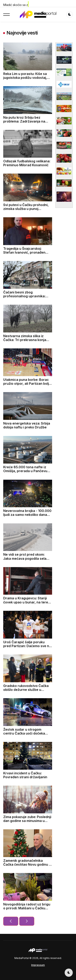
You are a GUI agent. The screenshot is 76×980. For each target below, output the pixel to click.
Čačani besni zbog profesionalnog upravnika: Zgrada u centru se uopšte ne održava (27, 298)
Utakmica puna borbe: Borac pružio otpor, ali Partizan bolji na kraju (26, 384)
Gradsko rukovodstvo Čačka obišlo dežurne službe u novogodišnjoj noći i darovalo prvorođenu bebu (26, 692)
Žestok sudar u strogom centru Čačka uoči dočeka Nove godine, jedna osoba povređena (24, 735)
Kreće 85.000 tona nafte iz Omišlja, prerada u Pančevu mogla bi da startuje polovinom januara (28, 473)
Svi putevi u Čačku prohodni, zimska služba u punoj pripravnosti (26, 209)
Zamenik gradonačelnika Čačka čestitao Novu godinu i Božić (26, 864)
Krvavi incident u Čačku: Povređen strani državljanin (25, 775)
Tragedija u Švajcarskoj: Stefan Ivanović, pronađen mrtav (24, 252)
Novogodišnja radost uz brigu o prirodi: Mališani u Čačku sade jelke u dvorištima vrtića (27, 908)
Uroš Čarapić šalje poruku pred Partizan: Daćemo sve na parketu (27, 646)
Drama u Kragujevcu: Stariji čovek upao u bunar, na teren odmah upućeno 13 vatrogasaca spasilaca (27, 604)
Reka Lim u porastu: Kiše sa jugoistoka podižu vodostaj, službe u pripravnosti (25, 78)
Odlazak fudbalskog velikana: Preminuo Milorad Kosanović (27, 163)
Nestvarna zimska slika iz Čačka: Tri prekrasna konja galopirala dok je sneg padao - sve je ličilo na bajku (27, 342)
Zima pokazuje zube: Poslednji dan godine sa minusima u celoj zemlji (27, 821)
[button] (6, 14)
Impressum (38, 965)
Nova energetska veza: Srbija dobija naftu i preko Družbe (27, 425)
